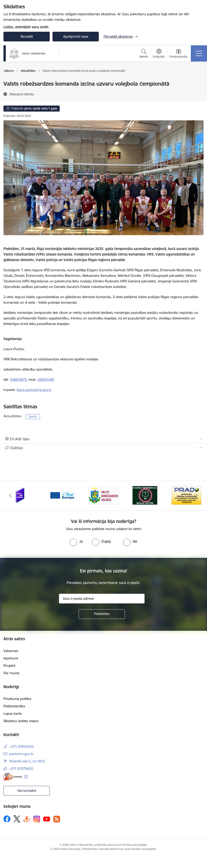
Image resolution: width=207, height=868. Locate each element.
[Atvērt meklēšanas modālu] (144, 54)
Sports (33, 417)
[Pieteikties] (102, 614)
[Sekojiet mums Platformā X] (17, 819)
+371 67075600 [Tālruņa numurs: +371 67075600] (21, 769)
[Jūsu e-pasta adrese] (102, 599)
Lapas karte (13, 713)
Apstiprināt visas (76, 36)
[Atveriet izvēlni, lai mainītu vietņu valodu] (159, 54)
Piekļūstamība (14, 706)
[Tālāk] (197, 495)
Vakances (11, 651)
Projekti (9, 666)
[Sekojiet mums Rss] (57, 819)
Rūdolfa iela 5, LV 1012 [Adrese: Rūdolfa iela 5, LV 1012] (27, 761)
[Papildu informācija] (26, 777)
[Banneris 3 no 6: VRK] (103, 495)
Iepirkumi (11, 658)
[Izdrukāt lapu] (103, 439)
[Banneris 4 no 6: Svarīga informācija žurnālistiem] (145, 495)
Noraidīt (27, 36)
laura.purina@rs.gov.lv (34, 390)
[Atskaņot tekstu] (22, 94)
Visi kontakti (27, 791)
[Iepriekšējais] (10, 495)
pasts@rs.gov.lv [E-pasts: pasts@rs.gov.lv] (21, 754)
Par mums (11, 673)
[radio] (76, 541)
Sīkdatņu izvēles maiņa (21, 721)
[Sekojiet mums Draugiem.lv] (27, 819)
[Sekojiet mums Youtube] (47, 819)
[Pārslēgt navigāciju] (199, 53)
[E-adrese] (13, 777)
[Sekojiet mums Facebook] (7, 819)
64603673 (19, 379)
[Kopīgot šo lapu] (103, 448)
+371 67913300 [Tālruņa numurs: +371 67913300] (22, 747)
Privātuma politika (17, 699)
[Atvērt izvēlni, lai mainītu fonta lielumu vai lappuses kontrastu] (178, 54)
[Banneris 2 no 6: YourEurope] (62, 495)
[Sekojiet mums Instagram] (37, 819)
